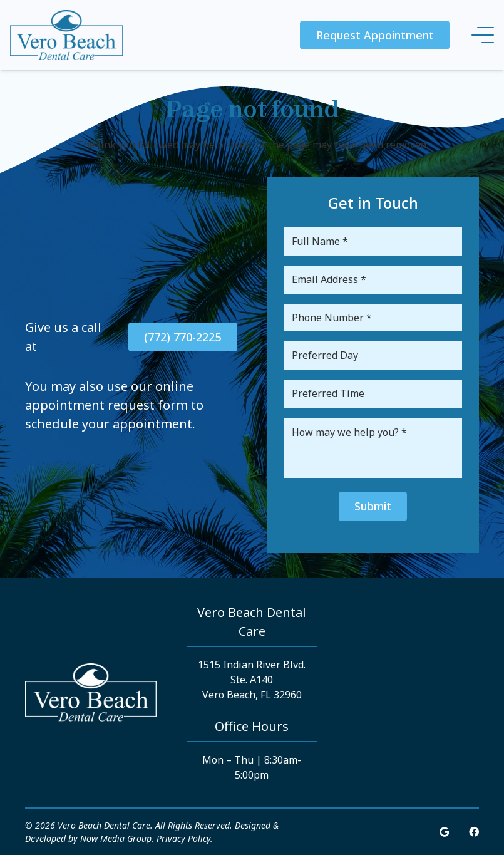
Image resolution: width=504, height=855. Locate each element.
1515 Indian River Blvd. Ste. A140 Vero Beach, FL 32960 (252, 680)
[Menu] (483, 35)
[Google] (444, 832)
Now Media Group (116, 838)
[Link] (66, 35)
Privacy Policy (183, 838)
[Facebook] (474, 832)
